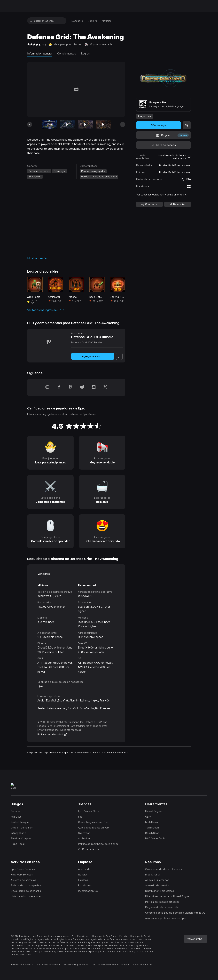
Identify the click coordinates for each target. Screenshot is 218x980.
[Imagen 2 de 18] (67, 125)
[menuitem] (77, 21)
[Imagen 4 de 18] (103, 125)
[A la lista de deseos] (163, 145)
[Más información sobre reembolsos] (189, 157)
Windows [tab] (44, 574)
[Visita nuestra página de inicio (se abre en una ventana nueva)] (47, 387)
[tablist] (76, 574)
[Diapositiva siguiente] (123, 124)
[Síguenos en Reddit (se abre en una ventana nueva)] (82, 387)
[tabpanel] (76, 626)
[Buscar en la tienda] (31, 21)
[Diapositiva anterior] (30, 124)
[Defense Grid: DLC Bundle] (49, 342)
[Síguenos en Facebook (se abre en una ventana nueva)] (59, 387)
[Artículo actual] (50, 125)
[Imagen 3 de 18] (85, 125)
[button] (76, 258)
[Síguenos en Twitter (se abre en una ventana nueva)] (105, 387)
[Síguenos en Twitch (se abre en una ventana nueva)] (71, 387)
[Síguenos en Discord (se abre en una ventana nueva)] (94, 387)
